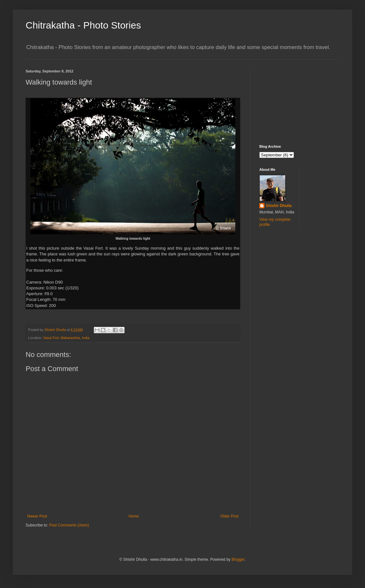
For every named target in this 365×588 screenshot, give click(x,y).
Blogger (238, 559)
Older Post (229, 516)
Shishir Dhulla (279, 206)
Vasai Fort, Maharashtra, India (66, 338)
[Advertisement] (291, 101)
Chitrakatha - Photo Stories (83, 25)
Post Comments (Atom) (69, 525)
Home (134, 516)
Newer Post (37, 516)
